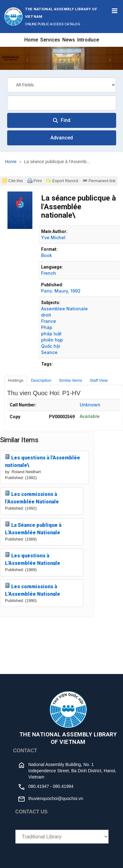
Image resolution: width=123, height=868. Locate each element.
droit (46, 315)
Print (35, 181)
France (49, 321)
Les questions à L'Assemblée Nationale (33, 559)
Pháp (47, 327)
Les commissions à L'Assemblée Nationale (33, 590)
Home (31, 40)
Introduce (88, 40)
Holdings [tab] (16, 380)
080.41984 (63, 786)
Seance (49, 352)
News (69, 40)
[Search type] (62, 85)
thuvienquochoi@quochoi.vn (56, 798)
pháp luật (51, 334)
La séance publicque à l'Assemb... (57, 162)
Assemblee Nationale (64, 309)
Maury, (62, 291)
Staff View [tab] (99, 380)
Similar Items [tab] (71, 380)
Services (50, 40)
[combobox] (62, 103)
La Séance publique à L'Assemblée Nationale (33, 529)
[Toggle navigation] (115, 11)
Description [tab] (41, 380)
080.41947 (39, 786)
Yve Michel (53, 238)
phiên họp (52, 340)
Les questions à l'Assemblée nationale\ (43, 461)
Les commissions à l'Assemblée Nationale (32, 498)
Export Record (62, 181)
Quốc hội (51, 346)
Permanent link (99, 181)
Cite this (13, 181)
